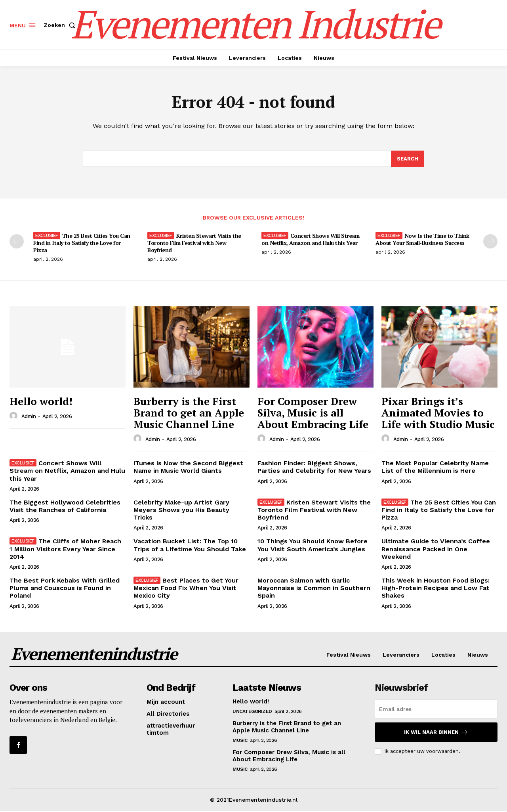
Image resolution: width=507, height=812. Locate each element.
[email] (436, 710)
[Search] (408, 159)
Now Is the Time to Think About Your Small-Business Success (422, 240)
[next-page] (490, 242)
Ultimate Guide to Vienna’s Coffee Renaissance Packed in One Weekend (436, 549)
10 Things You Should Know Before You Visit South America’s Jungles (313, 546)
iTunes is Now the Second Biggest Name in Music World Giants (188, 468)
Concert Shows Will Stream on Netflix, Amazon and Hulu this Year (310, 240)
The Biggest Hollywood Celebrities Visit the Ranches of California (65, 507)
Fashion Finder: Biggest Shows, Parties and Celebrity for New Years (314, 468)
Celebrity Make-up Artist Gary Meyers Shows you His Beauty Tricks (181, 511)
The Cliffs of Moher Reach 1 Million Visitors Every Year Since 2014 (65, 549)
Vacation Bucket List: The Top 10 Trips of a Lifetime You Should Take (190, 546)
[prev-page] (17, 242)
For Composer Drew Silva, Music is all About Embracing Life (313, 413)
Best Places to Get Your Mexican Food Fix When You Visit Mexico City (186, 589)
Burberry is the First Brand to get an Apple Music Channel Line (189, 413)
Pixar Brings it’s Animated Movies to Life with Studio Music (438, 413)
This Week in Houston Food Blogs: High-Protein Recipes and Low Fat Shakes (436, 589)
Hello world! (41, 402)
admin (29, 417)
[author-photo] (15, 417)
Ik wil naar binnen (436, 733)
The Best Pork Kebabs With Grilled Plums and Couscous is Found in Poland (65, 589)
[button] (61, 25)
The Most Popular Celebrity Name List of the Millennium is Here (435, 468)
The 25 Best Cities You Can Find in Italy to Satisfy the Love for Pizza (82, 244)
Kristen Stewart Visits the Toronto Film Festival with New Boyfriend (194, 244)
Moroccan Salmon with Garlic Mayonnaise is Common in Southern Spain (314, 589)
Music (240, 741)
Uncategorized (252, 712)
